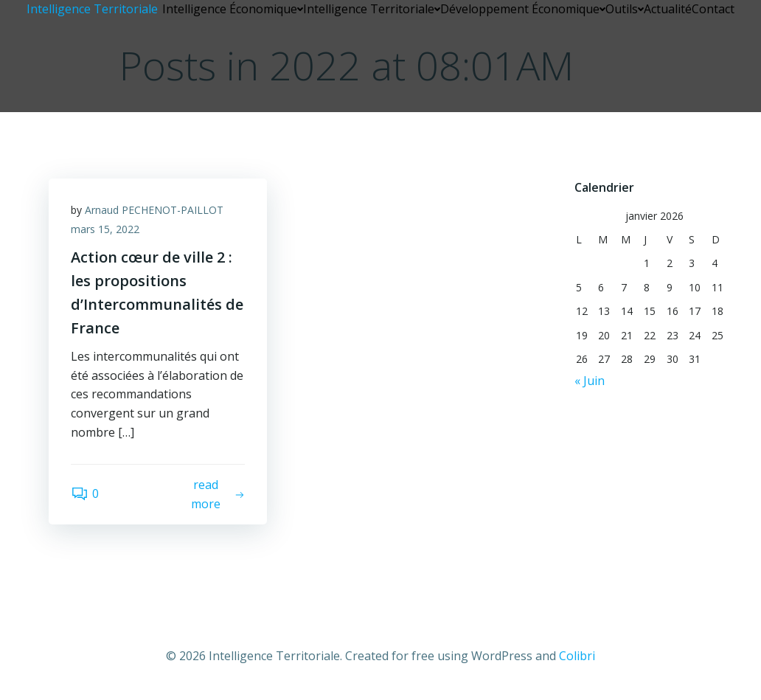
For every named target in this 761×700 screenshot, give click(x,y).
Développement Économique (523, 9)
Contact (713, 9)
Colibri (577, 656)
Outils (625, 9)
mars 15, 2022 (105, 229)
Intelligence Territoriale (372, 9)
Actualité (668, 9)
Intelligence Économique (233, 9)
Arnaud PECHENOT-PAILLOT (154, 210)
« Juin (590, 381)
